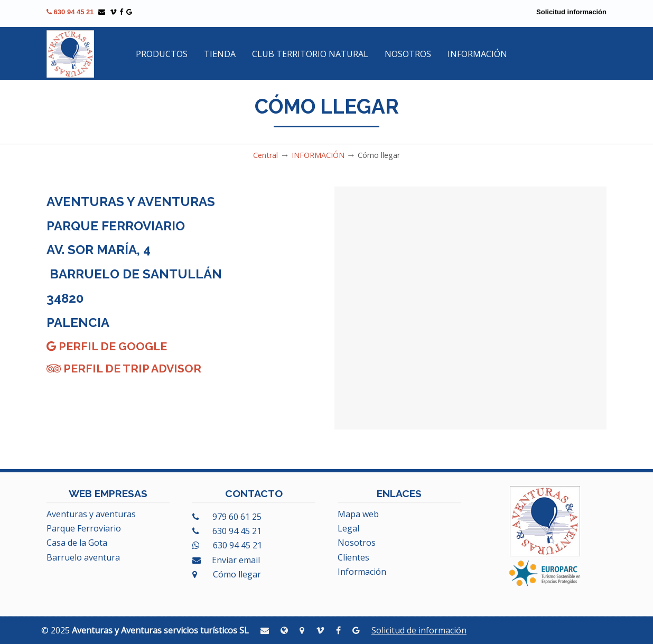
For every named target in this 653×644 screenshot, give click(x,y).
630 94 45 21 (70, 12)
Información (362, 572)
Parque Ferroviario (84, 528)
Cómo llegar (227, 574)
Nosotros (357, 543)
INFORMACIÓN (318, 155)
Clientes (353, 557)
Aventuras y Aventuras (70, 54)
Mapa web (358, 514)
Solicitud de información (419, 630)
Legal (348, 528)
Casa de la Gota (77, 543)
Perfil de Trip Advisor (124, 368)
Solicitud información (571, 12)
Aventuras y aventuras (91, 514)
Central (265, 155)
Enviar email (226, 560)
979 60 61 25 (227, 517)
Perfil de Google (107, 346)
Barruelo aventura (83, 557)
